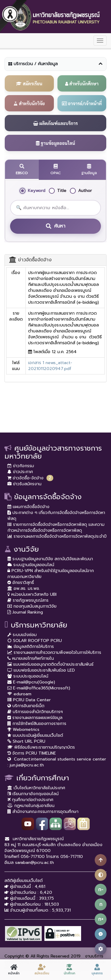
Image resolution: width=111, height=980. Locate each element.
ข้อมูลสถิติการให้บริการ (31, 647)
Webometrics (23, 730)
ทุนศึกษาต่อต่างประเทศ (30, 800)
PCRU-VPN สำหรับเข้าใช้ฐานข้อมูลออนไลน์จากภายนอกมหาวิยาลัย (51, 574)
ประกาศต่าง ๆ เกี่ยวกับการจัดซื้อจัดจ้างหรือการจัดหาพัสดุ (56, 516)
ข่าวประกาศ (20, 472)
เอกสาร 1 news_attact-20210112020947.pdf (50, 366)
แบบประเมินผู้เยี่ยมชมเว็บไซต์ (35, 735)
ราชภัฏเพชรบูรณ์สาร (28, 600)
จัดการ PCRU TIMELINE (32, 753)
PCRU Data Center (29, 700)
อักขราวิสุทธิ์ (21, 583)
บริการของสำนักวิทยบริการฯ (35, 712)
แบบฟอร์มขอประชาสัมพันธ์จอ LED (41, 670)
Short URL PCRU (26, 741)
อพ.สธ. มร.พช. (24, 589)
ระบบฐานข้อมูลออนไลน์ (31, 565)
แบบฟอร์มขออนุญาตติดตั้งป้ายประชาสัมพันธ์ (50, 664)
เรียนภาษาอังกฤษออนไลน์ (33, 794)
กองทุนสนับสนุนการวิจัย (32, 606)
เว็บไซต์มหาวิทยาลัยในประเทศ (36, 788)
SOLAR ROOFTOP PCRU (35, 641)
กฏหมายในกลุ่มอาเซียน (31, 806)
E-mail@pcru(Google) (31, 682)
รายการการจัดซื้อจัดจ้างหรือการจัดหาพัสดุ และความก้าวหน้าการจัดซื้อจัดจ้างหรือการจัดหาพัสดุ (56, 527)
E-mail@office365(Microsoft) (39, 688)
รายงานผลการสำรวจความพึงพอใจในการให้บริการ (54, 652)
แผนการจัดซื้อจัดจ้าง (28, 507)
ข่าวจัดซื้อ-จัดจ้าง (25, 478)
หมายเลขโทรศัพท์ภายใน (31, 658)
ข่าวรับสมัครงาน (24, 484)
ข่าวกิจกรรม (21, 466)
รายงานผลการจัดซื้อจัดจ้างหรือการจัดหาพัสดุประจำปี (57, 536)
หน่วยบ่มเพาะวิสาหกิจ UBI (32, 594)
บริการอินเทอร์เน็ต (26, 706)
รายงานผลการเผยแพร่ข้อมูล (35, 718)
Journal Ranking (25, 612)
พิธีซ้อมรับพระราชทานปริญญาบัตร (41, 747)
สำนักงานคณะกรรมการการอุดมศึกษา (43, 812)
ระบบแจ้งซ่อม (22, 635)
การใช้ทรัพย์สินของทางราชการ (37, 724)
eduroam (19, 694)
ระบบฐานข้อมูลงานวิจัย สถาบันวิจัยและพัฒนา (50, 559)
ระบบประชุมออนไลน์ (28, 676)
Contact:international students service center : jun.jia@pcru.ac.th (57, 762)
